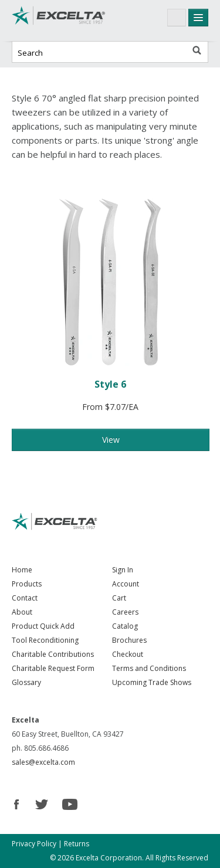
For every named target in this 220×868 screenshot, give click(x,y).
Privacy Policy (34, 844)
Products (27, 584)
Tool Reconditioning (45, 640)
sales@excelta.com (43, 762)
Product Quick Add (43, 626)
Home (22, 570)
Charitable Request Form (53, 668)
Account (126, 584)
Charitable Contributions (53, 654)
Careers (125, 612)
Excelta (59, 21)
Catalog (125, 626)
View (111, 440)
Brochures (129, 640)
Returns (77, 844)
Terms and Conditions (149, 668)
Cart (119, 598)
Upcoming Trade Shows (152, 682)
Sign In (123, 570)
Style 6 (110, 384)
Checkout (128, 654)
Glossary (26, 682)
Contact (25, 598)
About (22, 612)
